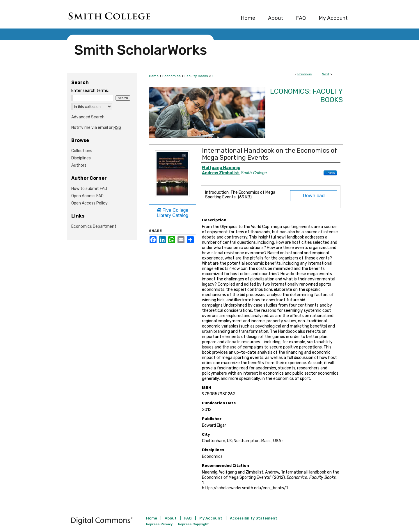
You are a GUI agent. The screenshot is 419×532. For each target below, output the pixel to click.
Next (326, 74)
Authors (79, 165)
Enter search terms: (90, 91)
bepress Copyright (193, 524)
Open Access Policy (89, 203)
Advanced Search (88, 117)
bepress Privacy (159, 524)
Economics (172, 76)
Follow (330, 173)
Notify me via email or (96, 128)
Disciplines (81, 158)
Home (154, 76)
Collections (82, 151)
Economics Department (94, 226)
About (171, 518)
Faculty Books (196, 76)
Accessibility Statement (254, 518)
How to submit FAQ (89, 189)
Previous (305, 74)
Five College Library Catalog (173, 213)
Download (314, 196)
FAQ (188, 518)
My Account (211, 518)
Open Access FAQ (87, 196)
